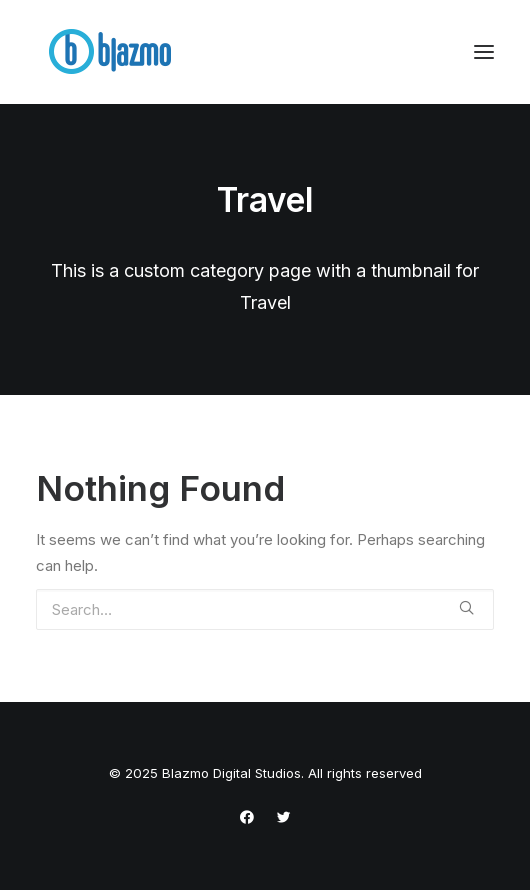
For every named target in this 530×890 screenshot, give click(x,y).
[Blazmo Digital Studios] (111, 52)
